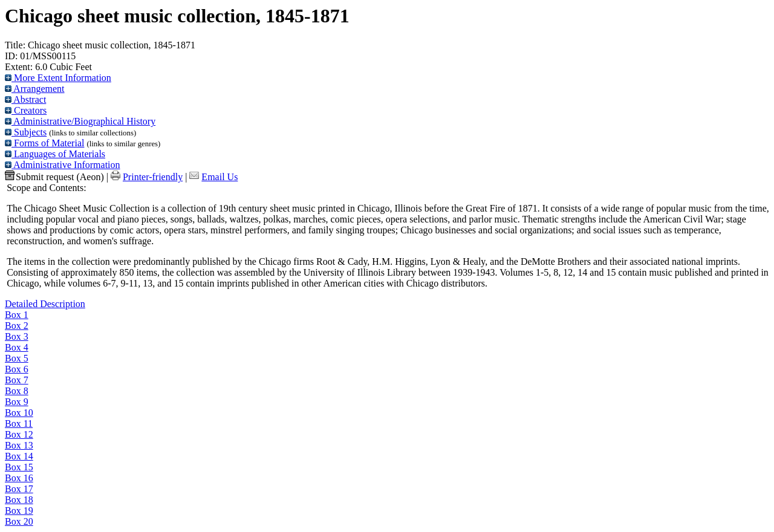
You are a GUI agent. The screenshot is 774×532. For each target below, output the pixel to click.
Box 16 (19, 478)
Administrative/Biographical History (80, 121)
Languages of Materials (55, 154)
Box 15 (19, 467)
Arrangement (35, 89)
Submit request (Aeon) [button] (54, 177)
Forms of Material (44, 143)
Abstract (25, 99)
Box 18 (19, 500)
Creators (26, 110)
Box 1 (17, 315)
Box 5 (17, 358)
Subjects (26, 132)
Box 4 (17, 347)
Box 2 (17, 326)
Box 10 (19, 413)
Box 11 (19, 423)
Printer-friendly (153, 177)
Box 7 (17, 380)
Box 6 (17, 369)
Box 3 (17, 336)
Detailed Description (45, 304)
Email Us (220, 177)
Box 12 (19, 434)
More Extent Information (58, 78)
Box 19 (19, 511)
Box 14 (19, 456)
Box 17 (19, 489)
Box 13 (19, 445)
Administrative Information (63, 165)
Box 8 (17, 391)
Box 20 (19, 521)
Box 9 (17, 402)
